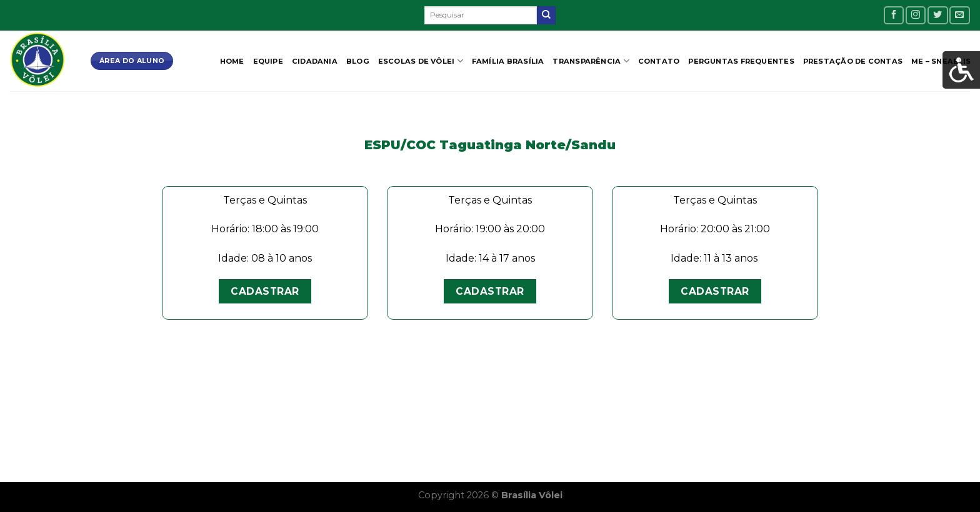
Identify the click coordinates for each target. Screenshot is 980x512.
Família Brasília (508, 61)
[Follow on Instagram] (916, 15)
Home (232, 61)
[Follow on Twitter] (937, 15)
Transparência (591, 61)
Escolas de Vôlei (421, 61)
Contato (659, 61)
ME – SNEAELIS (941, 61)
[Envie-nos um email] (959, 15)
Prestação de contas (853, 61)
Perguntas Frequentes (741, 61)
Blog (358, 61)
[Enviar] (546, 16)
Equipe (268, 61)
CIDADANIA (315, 61)
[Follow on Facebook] (894, 15)
